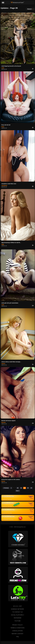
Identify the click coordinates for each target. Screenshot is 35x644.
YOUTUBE (17, 621)
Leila (3, 68)
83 (18, 488)
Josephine (4, 185)
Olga (3, 244)
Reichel (3, 422)
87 (31, 488)
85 (25, 488)
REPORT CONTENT (18, 634)
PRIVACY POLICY (18, 625)
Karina (3, 481)
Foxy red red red (6, 125)
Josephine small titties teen (9, 184)
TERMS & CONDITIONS (18, 628)
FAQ (17, 637)
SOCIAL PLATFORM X (17, 615)
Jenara (3, 364)
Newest (29, 9)
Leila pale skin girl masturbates (10, 303)
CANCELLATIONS (17, 631)
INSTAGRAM (17, 618)
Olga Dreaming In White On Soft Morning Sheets (12, 243)
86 (28, 488)
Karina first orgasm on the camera (11, 480)
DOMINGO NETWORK (17, 609)
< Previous (6, 488)
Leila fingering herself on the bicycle (11, 66)
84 (21, 488)
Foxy (3, 127)
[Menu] (3, 3)
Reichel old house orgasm (8, 421)
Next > (18, 491)
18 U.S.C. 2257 (17, 606)
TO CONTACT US (18, 612)
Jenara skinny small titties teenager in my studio (12, 362)
